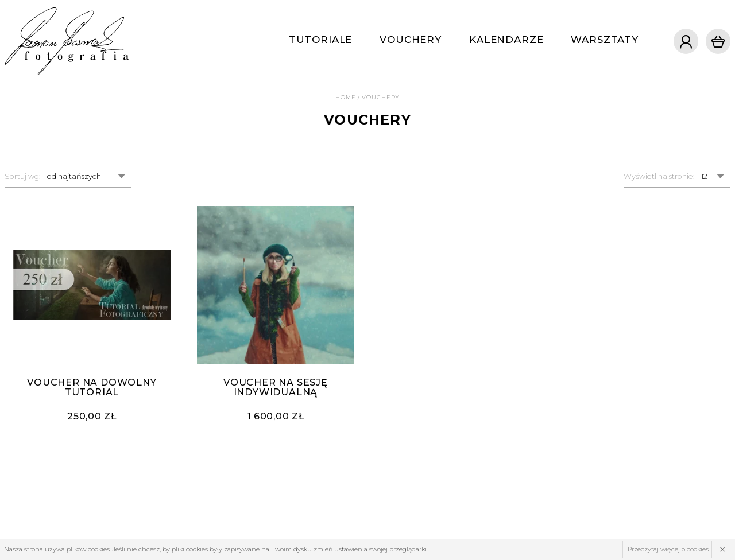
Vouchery (411, 40)
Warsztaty (605, 40)
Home (346, 97)
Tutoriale (321, 40)
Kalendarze (506, 40)
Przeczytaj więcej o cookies (668, 549)
